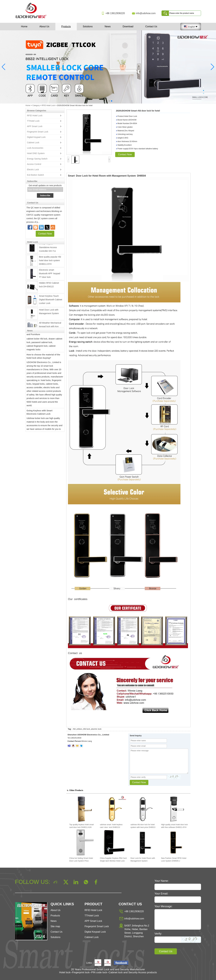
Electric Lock (33, 170)
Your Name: (162, 881)
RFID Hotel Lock (48, 105)
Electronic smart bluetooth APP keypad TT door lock (50, 275)
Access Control (34, 164)
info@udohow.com (146, 13)
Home (24, 26)
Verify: (158, 934)
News (108, 26)
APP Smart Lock (35, 126)
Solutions (88, 26)
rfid (74, 729)
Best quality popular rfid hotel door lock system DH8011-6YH (50, 262)
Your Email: (161, 894)
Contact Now (45, 234)
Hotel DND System (36, 153)
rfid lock (87, 729)
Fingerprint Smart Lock (38, 132)
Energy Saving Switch (37, 159)
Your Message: (163, 906)
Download (128, 26)
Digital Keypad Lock (36, 137)
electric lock (96, 729)
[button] (104, 101)
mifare (79, 729)
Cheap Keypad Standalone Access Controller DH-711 (48, 249)
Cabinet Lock (33, 143)
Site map (55, 926)
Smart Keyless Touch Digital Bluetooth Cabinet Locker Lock (51, 301)
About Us (44, 26)
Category (36, 105)
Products (66, 26)
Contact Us (151, 26)
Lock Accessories (35, 148)
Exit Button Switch (35, 175)
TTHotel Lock (33, 121)
